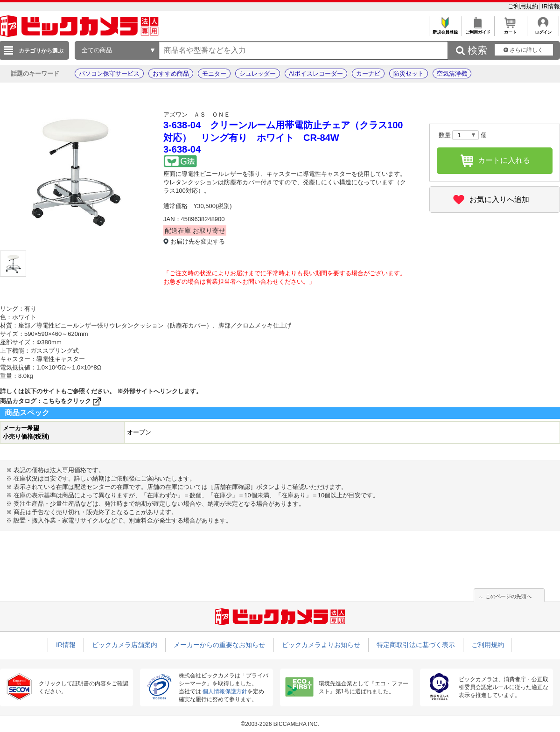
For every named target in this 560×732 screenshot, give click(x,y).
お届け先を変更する (198, 241)
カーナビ (368, 73)
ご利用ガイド (478, 30)
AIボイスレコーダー (316, 73)
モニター (214, 73)
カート (510, 30)
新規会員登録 (445, 30)
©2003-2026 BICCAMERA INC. (280, 724)
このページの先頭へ (508, 596)
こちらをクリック (73, 401)
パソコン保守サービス (109, 73)
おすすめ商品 (171, 73)
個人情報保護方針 (225, 691)
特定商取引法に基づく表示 (416, 645)
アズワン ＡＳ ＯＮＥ (197, 115)
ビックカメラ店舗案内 (125, 645)
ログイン (543, 30)
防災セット (409, 73)
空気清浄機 (452, 73)
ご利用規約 (524, 6)
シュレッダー (258, 73)
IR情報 (551, 6)
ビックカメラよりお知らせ (321, 645)
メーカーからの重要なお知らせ (219, 645)
